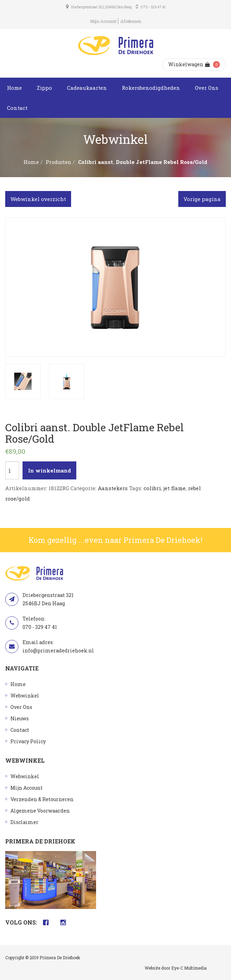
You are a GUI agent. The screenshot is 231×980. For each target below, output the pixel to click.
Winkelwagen (189, 64)
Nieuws (20, 718)
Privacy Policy (28, 741)
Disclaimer (24, 822)
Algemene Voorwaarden (40, 811)
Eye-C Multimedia (189, 968)
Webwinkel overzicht (38, 199)
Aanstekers (113, 488)
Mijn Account (103, 21)
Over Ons (207, 88)
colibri (152, 488)
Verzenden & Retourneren (42, 799)
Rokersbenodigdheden (151, 88)
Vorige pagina (202, 199)
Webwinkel (25, 696)
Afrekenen (131, 21)
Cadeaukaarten (87, 88)
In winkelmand (50, 470)
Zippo (44, 88)
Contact (17, 108)
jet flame (174, 488)
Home (14, 88)
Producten (58, 162)
